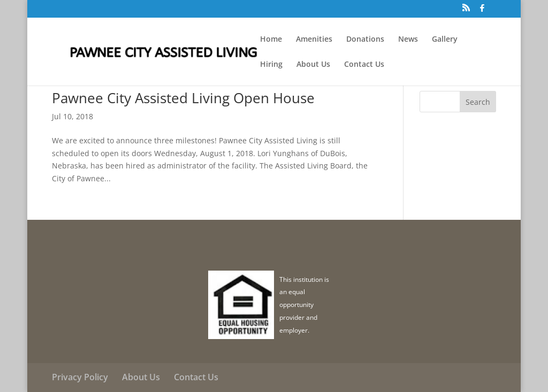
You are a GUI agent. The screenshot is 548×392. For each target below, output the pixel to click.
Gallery (445, 40)
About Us (313, 65)
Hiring (271, 65)
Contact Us (364, 65)
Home (271, 40)
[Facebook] (482, 11)
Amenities (314, 40)
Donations (365, 40)
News (408, 40)
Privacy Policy (80, 377)
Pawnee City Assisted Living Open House (183, 98)
